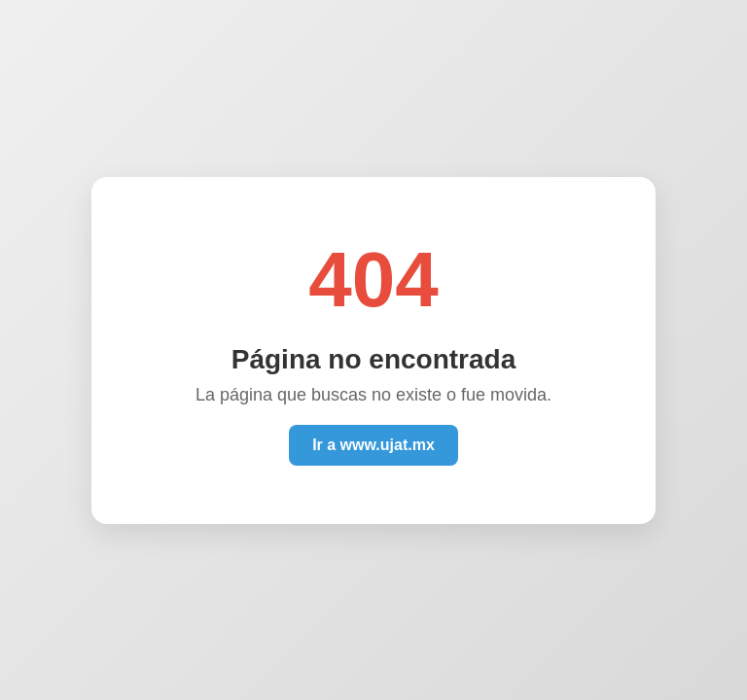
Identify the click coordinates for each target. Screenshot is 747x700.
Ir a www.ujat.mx (373, 445)
